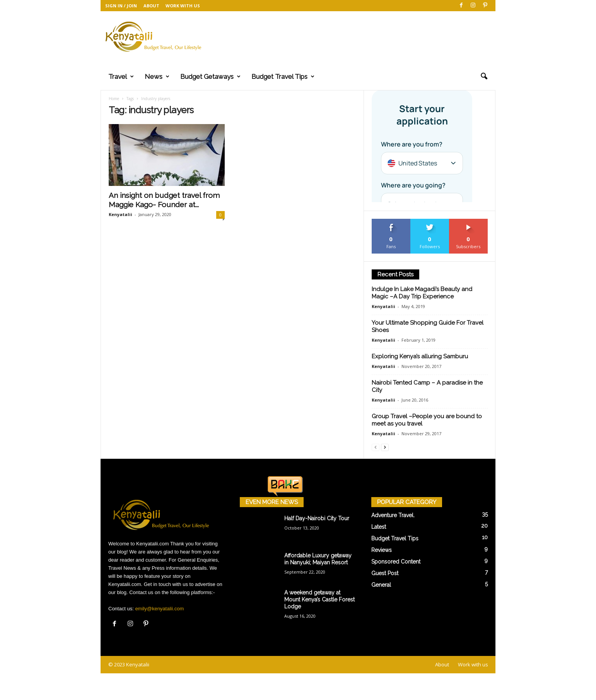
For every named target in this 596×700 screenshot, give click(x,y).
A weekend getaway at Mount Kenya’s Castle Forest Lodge (319, 600)
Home (114, 99)
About (151, 6)
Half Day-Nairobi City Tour (317, 519)
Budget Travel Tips (283, 77)
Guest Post (385, 574)
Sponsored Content (396, 562)
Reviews (382, 550)
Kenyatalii (120, 215)
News (157, 77)
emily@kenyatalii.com (159, 609)
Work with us (183, 6)
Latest (379, 527)
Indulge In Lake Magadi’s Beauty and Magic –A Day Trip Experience (422, 293)
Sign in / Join (121, 6)
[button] (484, 77)
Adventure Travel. (393, 516)
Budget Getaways (210, 77)
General (381, 585)
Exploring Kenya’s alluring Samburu (420, 357)
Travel (121, 77)
